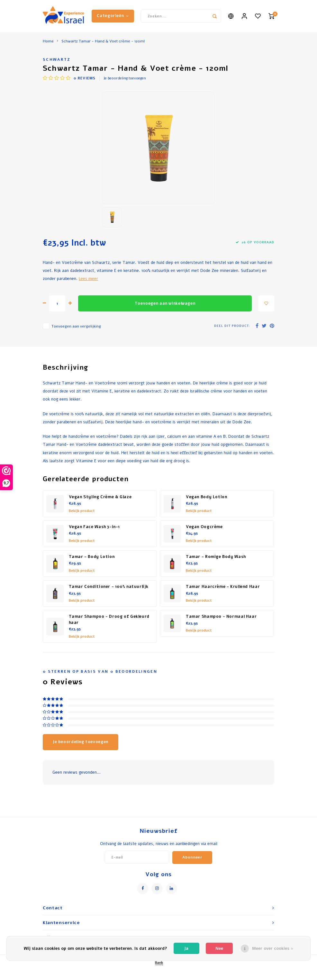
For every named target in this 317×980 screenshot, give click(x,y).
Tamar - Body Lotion (92, 557)
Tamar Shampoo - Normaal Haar (221, 616)
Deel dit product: (232, 326)
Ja (186, 949)
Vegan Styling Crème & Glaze (100, 497)
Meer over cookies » (273, 949)
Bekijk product (82, 511)
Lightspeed (179, 974)
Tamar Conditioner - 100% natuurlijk (109, 587)
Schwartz (57, 59)
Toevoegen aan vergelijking (76, 326)
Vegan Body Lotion (207, 497)
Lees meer (88, 279)
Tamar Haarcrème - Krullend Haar (223, 587)
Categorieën (113, 16)
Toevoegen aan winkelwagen (165, 303)
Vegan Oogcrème (204, 527)
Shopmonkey (220, 974)
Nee (219, 949)
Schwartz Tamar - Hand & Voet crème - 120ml (103, 41)
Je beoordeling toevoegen (125, 78)
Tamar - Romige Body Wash (216, 557)
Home (48, 41)
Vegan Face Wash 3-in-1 (95, 527)
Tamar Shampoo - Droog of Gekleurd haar (109, 620)
